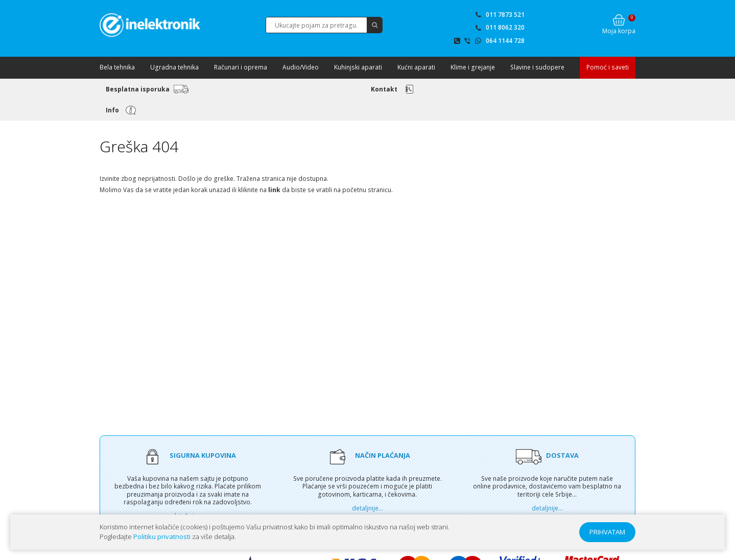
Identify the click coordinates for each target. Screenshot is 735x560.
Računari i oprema (241, 67)
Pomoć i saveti (608, 67)
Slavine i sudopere (537, 67)
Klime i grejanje (473, 67)
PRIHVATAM (607, 532)
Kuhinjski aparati (358, 67)
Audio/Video (301, 67)
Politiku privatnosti (162, 536)
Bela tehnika (117, 67)
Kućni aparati (416, 67)
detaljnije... (367, 508)
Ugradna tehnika (174, 67)
